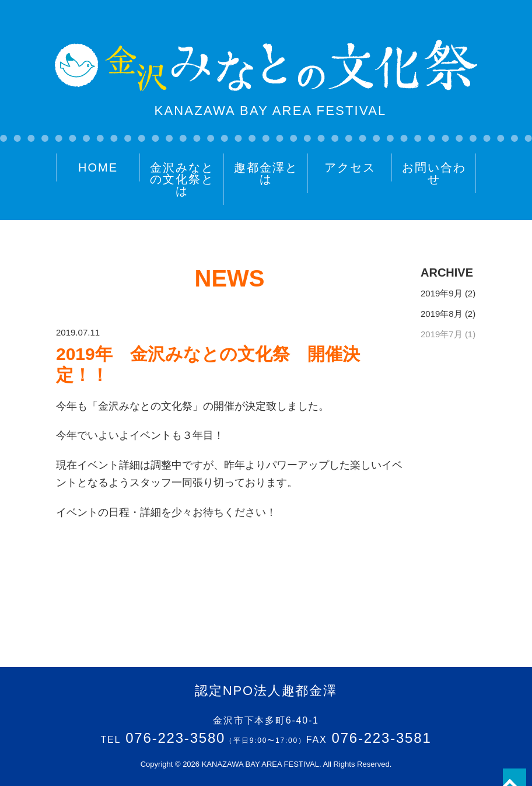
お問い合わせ (434, 173)
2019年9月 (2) (448, 293)
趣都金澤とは (266, 173)
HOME (98, 167)
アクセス (350, 167)
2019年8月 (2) (448, 314)
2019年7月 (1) (448, 334)
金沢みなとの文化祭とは (182, 179)
